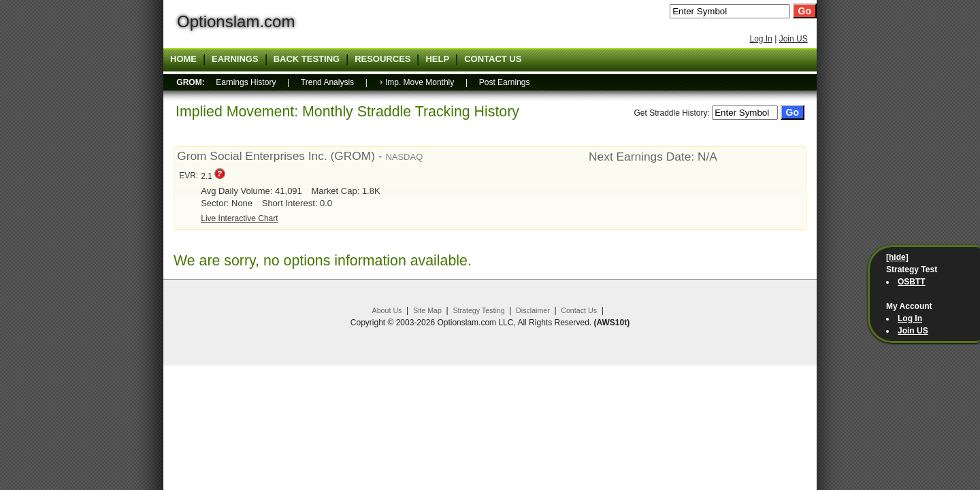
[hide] (897, 257)
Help (437, 59)
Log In (761, 39)
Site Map (427, 310)
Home (183, 59)
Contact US (493, 59)
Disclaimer (533, 310)
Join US (794, 39)
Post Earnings (505, 82)
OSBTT (912, 282)
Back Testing (307, 59)
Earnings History (246, 82)
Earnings (235, 59)
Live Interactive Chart (239, 218)
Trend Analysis (327, 82)
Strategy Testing (478, 310)
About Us (387, 310)
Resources (382, 59)
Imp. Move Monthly (420, 82)
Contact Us (579, 310)
